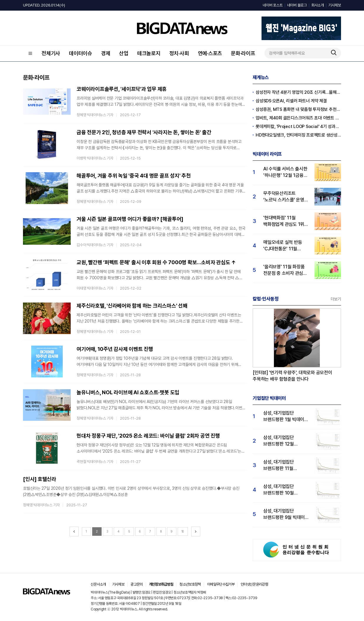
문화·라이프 (243, 53)
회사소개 (318, 5)
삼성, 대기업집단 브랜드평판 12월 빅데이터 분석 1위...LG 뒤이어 (284, 441)
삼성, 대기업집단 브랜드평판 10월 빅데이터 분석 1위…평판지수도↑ (281, 490)
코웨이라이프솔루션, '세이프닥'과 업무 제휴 (122, 89)
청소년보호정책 (190, 584)
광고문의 (136, 584)
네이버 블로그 (297, 5)
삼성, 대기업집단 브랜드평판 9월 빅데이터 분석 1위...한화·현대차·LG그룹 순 (286, 514)
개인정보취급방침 (161, 584)
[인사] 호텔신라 (40, 479)
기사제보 (335, 5)
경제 (106, 53)
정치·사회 (179, 53)
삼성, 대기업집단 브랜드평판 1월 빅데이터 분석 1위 (286, 417)
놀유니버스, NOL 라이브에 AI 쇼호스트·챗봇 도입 (128, 392)
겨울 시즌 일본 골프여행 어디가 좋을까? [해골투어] (130, 219)
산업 (124, 53)
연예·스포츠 (210, 53)
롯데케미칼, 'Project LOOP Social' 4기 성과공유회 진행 (298, 126)
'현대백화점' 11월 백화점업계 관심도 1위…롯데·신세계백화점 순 (286, 221)
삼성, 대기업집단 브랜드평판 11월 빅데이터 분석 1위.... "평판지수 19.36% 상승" (282, 465)
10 (183, 531)
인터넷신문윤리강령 (254, 584)
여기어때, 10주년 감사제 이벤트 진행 (115, 349)
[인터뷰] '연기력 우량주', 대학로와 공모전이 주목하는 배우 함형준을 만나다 (292, 376)
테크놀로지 (149, 53)
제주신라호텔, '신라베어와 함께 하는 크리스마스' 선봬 (132, 306)
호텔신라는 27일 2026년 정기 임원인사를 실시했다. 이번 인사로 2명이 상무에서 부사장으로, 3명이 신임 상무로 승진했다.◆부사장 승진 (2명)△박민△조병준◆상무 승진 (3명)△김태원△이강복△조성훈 (131, 491)
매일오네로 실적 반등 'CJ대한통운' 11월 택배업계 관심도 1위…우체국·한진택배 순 (283, 246)
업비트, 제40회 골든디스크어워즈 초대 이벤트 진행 (298, 118)
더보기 (336, 299)
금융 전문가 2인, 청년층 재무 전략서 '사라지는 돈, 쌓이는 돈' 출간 (144, 132)
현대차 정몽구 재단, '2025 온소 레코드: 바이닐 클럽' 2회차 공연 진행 (148, 436)
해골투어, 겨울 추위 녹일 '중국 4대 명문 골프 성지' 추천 (134, 176)
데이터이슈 (81, 53)
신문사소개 (98, 584)
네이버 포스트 (273, 5)
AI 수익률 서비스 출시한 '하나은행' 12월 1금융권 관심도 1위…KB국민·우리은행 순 (285, 172)
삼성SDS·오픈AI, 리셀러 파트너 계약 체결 (291, 101)
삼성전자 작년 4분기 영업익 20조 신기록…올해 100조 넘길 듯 (298, 92)
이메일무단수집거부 (221, 584)
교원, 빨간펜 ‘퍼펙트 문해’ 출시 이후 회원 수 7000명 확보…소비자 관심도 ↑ (156, 262)
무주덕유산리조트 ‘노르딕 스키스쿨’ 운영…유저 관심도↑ (286, 197)
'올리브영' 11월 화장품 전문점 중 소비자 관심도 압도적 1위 (285, 270)
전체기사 (51, 53)
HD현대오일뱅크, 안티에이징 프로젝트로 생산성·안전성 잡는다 (298, 135)
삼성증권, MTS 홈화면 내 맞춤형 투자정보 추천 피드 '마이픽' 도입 (298, 109)
